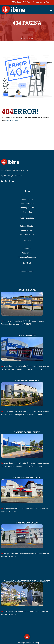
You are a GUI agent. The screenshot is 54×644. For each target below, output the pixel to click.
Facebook (16, 2)
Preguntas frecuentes (27, 257)
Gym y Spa (28, 212)
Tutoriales (27, 249)
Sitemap (36, 643)
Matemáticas (26, 230)
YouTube (27, 2)
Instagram (37, 2)
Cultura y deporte (27, 208)
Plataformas (26, 253)
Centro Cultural (27, 199)
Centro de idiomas (27, 204)
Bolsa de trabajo (27, 271)
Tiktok (47, 2)
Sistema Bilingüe (26, 226)
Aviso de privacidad (24, 643)
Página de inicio (12, 120)
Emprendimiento (27, 235)
